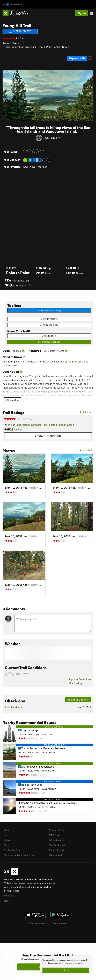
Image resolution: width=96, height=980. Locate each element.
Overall (18, 429)
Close (66, 970)
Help (6, 835)
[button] (6, 96)
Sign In (82, 13)
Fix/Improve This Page (49, 342)
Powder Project (57, 850)
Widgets (8, 840)
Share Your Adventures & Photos (19, 855)
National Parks (56, 855)
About (6, 830)
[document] (66, 966)
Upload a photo (49, 336)
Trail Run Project (57, 845)
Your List (42, 167)
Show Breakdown (48, 436)
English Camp (80, 361)
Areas (6, 43)
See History (76, 683)
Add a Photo (86, 450)
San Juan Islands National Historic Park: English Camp (38, 47)
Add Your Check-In (78, 700)
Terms (55, 923)
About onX (9, 896)
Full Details (87, 412)
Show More (13, 400)
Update (80, 679)
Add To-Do (29, 167)
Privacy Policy (79, 963)
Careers (8, 901)
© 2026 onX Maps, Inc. (39, 923)
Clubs (6, 845)
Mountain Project (57, 830)
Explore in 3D (77, 58)
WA (15, 43)
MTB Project (55, 835)
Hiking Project (56, 840)
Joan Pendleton (52, 138)
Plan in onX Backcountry (49, 310)
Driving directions (49, 319)
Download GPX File (49, 325)
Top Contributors (12, 850)
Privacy (64, 923)
